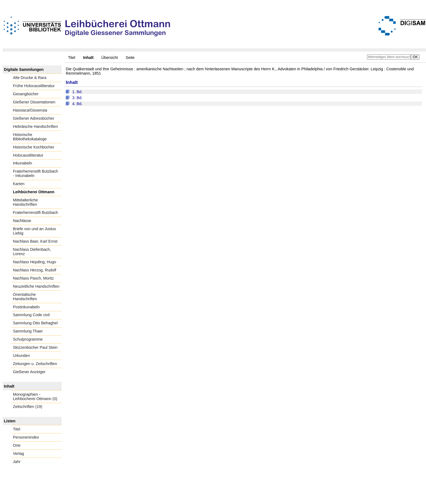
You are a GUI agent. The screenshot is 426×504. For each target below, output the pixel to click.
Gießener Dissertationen (34, 102)
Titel (72, 58)
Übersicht (110, 58)
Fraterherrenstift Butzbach (36, 213)
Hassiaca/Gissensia (30, 110)
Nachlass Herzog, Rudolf (35, 270)
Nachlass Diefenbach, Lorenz (32, 252)
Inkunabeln (23, 163)
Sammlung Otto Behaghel (35, 323)
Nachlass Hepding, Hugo (35, 262)
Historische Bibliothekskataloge (30, 137)
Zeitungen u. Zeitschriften (35, 364)
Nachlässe (22, 221)
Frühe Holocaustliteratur (34, 86)
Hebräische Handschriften (36, 126)
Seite (130, 58)
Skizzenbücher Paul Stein (35, 347)
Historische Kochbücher (34, 147)
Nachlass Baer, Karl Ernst (35, 241)
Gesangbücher (26, 94)
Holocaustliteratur (28, 155)
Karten (19, 184)
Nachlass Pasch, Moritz (33, 278)
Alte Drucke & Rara (30, 78)
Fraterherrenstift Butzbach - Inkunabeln (36, 173)
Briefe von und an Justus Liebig (35, 231)
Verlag (19, 454)
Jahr (17, 462)
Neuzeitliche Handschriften (36, 286)
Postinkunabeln (26, 307)
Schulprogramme (28, 339)
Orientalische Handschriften (25, 297)
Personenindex (26, 437)
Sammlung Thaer (28, 331)
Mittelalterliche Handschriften (26, 202)
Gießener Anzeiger (29, 372)
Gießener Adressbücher (34, 118)
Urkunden (21, 356)
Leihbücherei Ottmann (34, 192)
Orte (17, 445)
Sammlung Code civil (31, 315)
